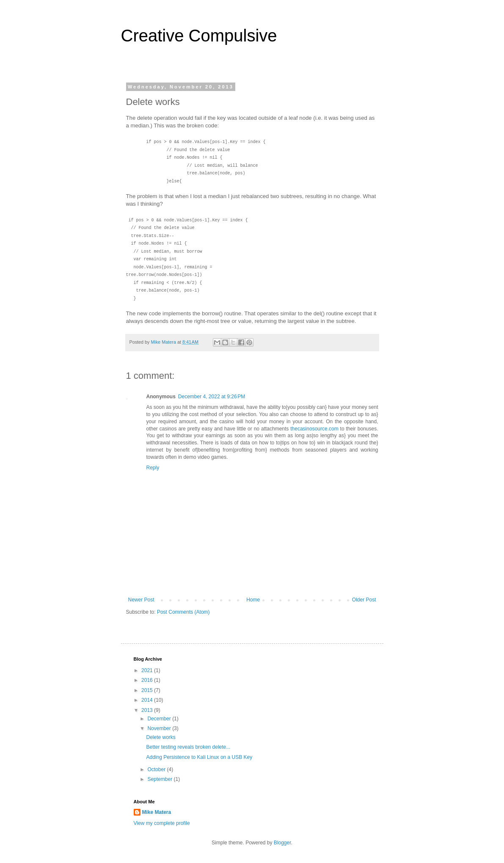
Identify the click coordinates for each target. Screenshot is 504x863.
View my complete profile (162, 823)
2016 (148, 680)
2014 (148, 700)
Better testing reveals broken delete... (188, 747)
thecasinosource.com (314, 429)
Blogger (282, 843)
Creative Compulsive (199, 36)
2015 (148, 690)
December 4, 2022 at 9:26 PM (212, 397)
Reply (153, 468)
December (160, 719)
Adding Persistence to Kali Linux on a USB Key (199, 757)
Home (253, 600)
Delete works (161, 737)
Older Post (364, 600)
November (160, 728)
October (157, 769)
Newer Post (141, 600)
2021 (148, 670)
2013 (148, 710)
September (160, 779)
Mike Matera (157, 812)
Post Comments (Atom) (183, 612)
